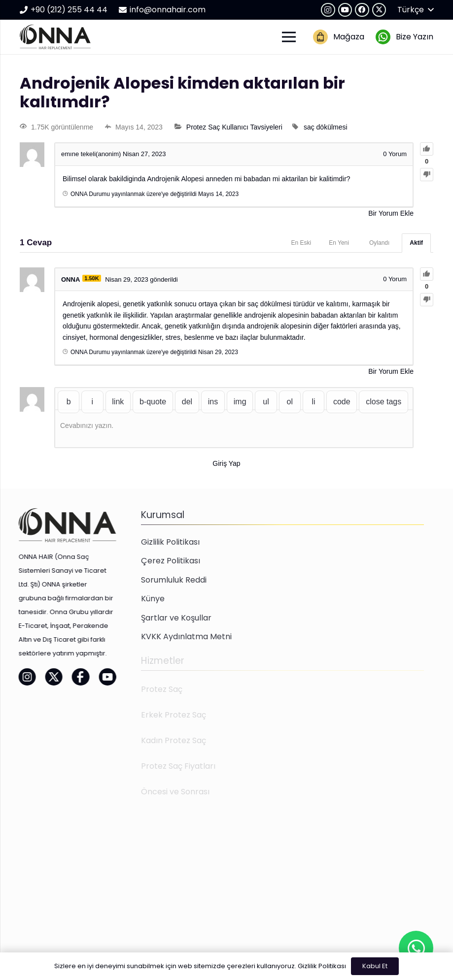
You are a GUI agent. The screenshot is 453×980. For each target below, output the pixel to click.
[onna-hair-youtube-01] (84, 677)
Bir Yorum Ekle (391, 213)
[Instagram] (328, 10)
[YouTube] (345, 10)
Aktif (416, 243)
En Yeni (339, 243)
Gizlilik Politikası (322, 966)
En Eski (301, 243)
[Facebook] (362, 10)
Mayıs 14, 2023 (218, 194)
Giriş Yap (226, 463)
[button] (415, 10)
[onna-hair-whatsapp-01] (383, 37)
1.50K (91, 278)
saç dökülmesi (326, 127)
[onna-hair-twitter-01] (30, 677)
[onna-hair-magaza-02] (320, 37)
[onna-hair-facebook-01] (57, 677)
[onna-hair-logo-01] (55, 37)
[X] (379, 10)
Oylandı (379, 243)
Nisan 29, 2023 (218, 352)
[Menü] (289, 37)
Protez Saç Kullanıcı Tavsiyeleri (234, 127)
